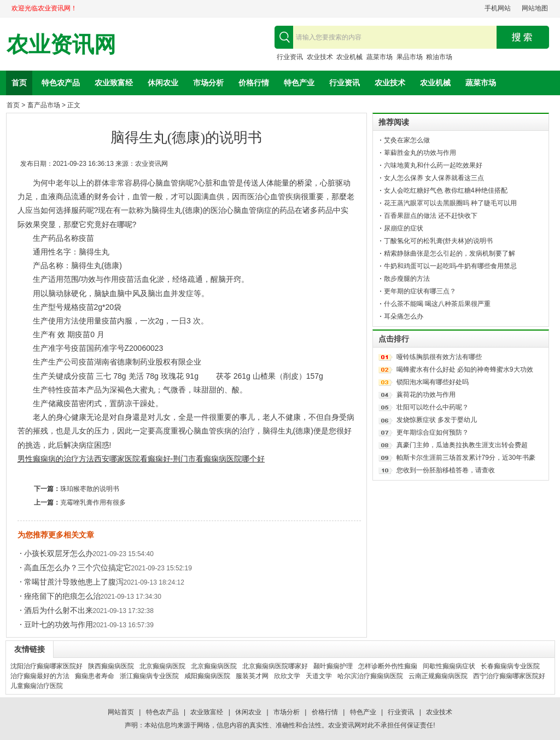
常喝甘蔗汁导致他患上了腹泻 (74, 582)
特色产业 (299, 83)
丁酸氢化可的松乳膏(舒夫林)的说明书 (439, 241)
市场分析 (208, 83)
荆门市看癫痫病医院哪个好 (219, 459)
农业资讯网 (61, 45)
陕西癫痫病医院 (111, 666)
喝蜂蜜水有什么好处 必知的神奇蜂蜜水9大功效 (465, 369)
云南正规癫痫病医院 (438, 676)
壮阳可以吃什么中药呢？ (433, 407)
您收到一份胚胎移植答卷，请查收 (446, 470)
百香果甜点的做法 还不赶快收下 (431, 216)
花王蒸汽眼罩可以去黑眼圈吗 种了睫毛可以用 (450, 203)
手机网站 (498, 8)
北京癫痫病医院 (162, 666)
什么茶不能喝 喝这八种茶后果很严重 (437, 304)
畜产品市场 (44, 105)
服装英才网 (252, 676)
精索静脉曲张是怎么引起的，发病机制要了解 (450, 253)
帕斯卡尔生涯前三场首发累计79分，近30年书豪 (466, 458)
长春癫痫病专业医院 (510, 666)
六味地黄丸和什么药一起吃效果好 (433, 165)
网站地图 (535, 8)
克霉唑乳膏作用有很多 (93, 502)
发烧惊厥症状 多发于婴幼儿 (437, 420)
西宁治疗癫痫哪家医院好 (509, 676)
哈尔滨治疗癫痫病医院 (370, 676)
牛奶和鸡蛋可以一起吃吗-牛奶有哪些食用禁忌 (451, 266)
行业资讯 (290, 57)
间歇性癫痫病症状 (449, 666)
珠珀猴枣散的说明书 (90, 489)
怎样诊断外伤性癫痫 (388, 666)
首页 (19, 83)
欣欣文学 (287, 676)
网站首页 (121, 712)
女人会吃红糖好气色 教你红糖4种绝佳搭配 (446, 190)
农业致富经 (114, 83)
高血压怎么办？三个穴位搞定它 (78, 568)
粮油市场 (439, 57)
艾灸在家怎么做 (407, 140)
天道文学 (319, 676)
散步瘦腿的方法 (407, 279)
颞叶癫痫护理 (333, 666)
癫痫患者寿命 (95, 676)
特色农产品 (61, 83)
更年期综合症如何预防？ (433, 432)
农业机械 (349, 57)
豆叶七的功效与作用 (59, 625)
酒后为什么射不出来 (59, 610)
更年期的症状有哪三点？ (420, 291)
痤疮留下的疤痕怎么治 (62, 596)
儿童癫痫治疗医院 (37, 686)
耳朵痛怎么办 (404, 316)
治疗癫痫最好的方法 (40, 676)
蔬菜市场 (380, 57)
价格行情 (254, 83)
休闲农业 (163, 83)
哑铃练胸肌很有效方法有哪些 (439, 357)
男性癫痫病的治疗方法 (56, 459)
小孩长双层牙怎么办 (59, 553)
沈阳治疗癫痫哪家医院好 (46, 666)
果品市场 (410, 57)
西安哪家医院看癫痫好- (134, 459)
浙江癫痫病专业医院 (149, 676)
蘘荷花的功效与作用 (426, 395)
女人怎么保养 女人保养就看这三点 (434, 178)
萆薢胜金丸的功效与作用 (420, 153)
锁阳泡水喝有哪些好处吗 (433, 382)
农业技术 (320, 57)
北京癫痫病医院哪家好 (275, 666)
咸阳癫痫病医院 (207, 676)
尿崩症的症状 (404, 228)
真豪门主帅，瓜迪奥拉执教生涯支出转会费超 (462, 445)
